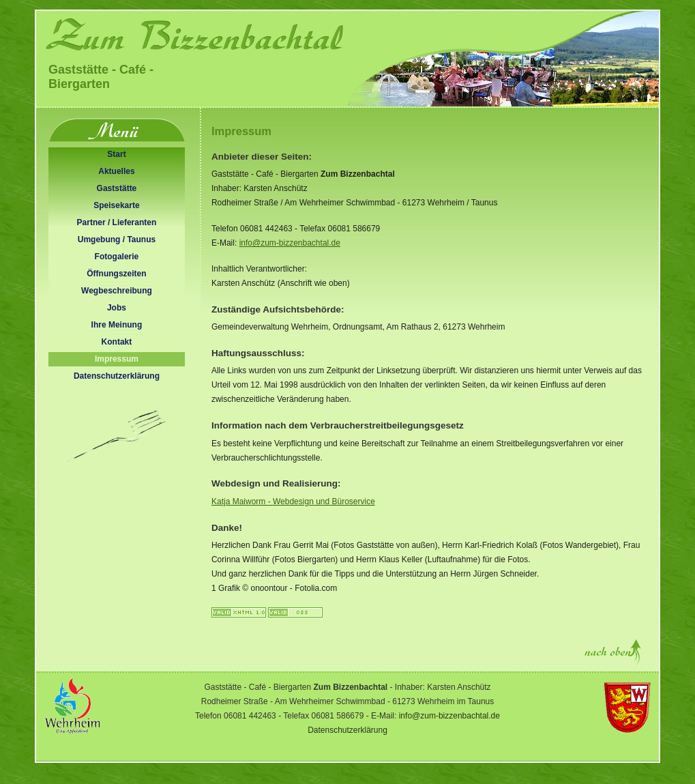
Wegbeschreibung (117, 291)
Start (116, 154)
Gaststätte (117, 188)
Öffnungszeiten (116, 274)
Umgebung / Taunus (117, 239)
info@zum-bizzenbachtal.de (290, 243)
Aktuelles (116, 171)
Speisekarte (116, 205)
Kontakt (117, 342)
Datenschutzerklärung (117, 376)
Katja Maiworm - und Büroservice (293, 502)
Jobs (117, 308)
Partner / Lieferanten (117, 222)
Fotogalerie (117, 257)
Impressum (117, 359)
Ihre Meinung (117, 325)
